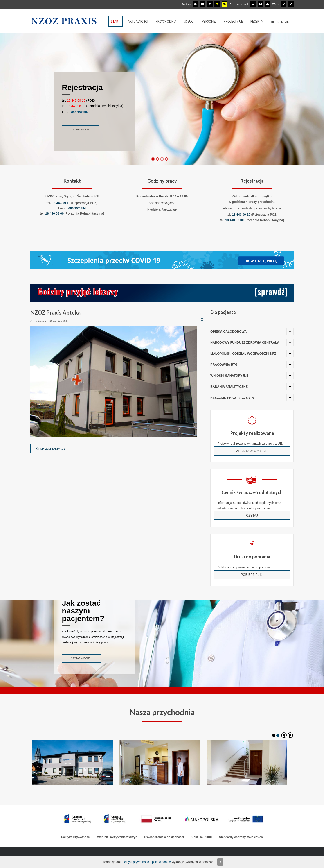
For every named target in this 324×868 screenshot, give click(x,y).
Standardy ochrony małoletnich (241, 837)
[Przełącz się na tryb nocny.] (202, 4)
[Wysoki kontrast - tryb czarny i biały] (210, 4)
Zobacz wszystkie (252, 451)
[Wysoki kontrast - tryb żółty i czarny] (224, 4)
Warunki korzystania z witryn (117, 837)
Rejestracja (82, 87)
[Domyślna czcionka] (261, 4)
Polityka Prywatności (76, 837)
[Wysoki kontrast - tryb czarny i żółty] (217, 4)
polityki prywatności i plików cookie (147, 862)
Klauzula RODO (202, 837)
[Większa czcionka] (268, 4)
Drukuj (202, 319)
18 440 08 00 (76, 106)
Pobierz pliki (252, 575)
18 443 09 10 (76, 100)
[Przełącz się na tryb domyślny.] (195, 4)
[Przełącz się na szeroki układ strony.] (291, 4)
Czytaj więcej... (82, 658)
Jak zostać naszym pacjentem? (83, 611)
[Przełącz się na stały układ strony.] (284, 4)
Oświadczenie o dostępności (164, 837)
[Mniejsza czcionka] (253, 4)
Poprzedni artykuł (50, 449)
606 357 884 (80, 112)
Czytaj (252, 515)
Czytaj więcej (80, 129)
